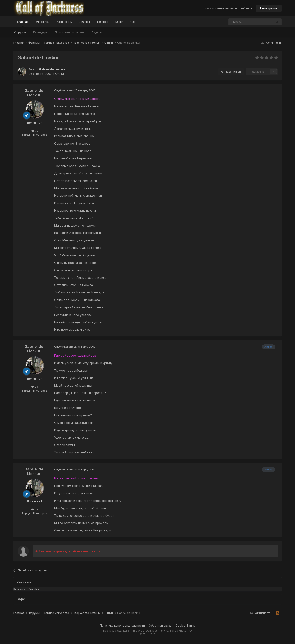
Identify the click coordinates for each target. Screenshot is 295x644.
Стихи (59, 74)
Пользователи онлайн (70, 32)
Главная (23, 24)
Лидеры (97, 32)
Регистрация (269, 8)
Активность (64, 22)
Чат (133, 22)
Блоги (119, 22)
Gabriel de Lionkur (34, 93)
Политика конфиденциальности (122, 625)
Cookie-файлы (186, 625)
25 (35, 131)
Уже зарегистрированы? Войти (229, 8)
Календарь (40, 32)
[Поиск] (241, 22)
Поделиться (231, 72)
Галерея (103, 22)
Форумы (20, 32)
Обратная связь (160, 625)
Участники (43, 22)
